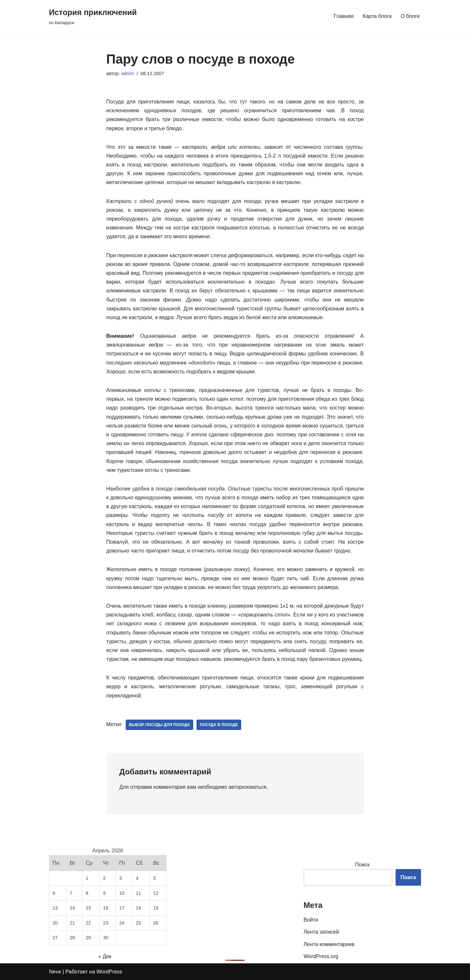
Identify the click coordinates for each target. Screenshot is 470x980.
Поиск (362, 865)
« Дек (105, 956)
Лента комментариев (329, 944)
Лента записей (321, 932)
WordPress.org (321, 956)
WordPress (110, 972)
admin (127, 73)
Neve (55, 972)
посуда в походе (219, 725)
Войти (311, 920)
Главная (344, 16)
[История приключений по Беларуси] (93, 16)
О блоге (410, 16)
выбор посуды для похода (159, 725)
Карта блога (377, 16)
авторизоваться (247, 787)
